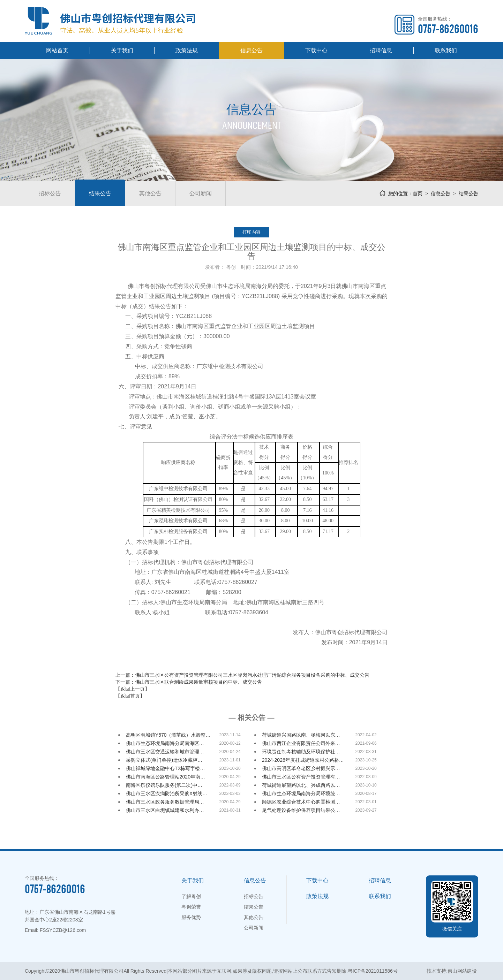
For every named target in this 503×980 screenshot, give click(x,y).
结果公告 (100, 193)
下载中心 (316, 50)
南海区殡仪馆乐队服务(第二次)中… (164, 785)
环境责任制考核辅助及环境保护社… (301, 752)
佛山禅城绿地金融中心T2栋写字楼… (165, 768)
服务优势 (191, 917)
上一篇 (242, 675)
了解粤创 (191, 896)
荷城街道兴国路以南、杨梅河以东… (301, 735)
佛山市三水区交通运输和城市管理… (165, 752)
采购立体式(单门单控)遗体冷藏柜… (164, 760)
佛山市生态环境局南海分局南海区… (165, 743)
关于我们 (122, 50)
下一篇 (189, 682)
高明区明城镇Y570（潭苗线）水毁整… (168, 735)
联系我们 (446, 50)
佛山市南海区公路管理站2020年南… (166, 777)
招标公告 (50, 193)
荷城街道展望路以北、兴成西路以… (301, 785)
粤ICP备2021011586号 (373, 971)
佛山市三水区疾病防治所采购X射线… (167, 793)
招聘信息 (381, 50)
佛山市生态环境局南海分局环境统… (301, 793)
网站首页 (57, 50)
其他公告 (150, 193)
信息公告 (251, 50)
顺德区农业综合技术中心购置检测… (301, 802)
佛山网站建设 (462, 971)
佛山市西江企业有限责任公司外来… (301, 743)
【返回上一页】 (133, 689)
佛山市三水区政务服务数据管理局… (165, 802)
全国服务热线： (448, 25)
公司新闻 (201, 193)
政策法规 (187, 50)
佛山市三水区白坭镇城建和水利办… (165, 810)
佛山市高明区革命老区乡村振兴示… (301, 768)
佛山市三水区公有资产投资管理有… (301, 777)
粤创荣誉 (191, 907)
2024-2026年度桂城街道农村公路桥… (303, 760)
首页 (418, 193)
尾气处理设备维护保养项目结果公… (301, 810)
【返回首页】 (130, 696)
